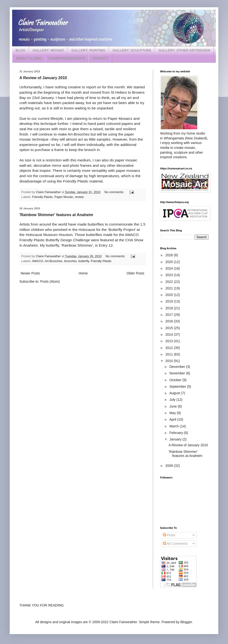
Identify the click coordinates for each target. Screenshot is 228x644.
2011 (170, 354)
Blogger (186, 622)
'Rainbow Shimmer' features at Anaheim (56, 215)
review (79, 197)
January (176, 439)
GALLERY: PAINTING (88, 50)
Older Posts (135, 273)
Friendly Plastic (42, 197)
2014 (170, 334)
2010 (170, 361)
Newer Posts (30, 273)
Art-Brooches (54, 261)
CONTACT (100, 58)
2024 (170, 268)
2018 (170, 308)
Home (83, 273)
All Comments (175, 544)
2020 (170, 295)
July (173, 400)
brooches (70, 261)
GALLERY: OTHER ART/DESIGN (184, 50)
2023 (170, 275)
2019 (170, 301)
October (176, 380)
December (178, 367)
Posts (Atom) (50, 281)
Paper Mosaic (64, 197)
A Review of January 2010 (43, 78)
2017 (170, 315)
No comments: (115, 192)
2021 (170, 288)
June (173, 406)
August (175, 393)
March (175, 426)
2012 (170, 348)
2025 (170, 262)
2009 (170, 466)
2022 (170, 282)
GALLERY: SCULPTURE (132, 50)
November (178, 373)
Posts (169, 535)
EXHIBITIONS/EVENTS (67, 58)
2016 (170, 321)
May (173, 413)
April (173, 419)
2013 (170, 341)
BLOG (20, 50)
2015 (170, 328)
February (177, 433)
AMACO (37, 261)
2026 (170, 255)
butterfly (84, 261)
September (178, 386)
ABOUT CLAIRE (29, 58)
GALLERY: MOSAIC (48, 50)
